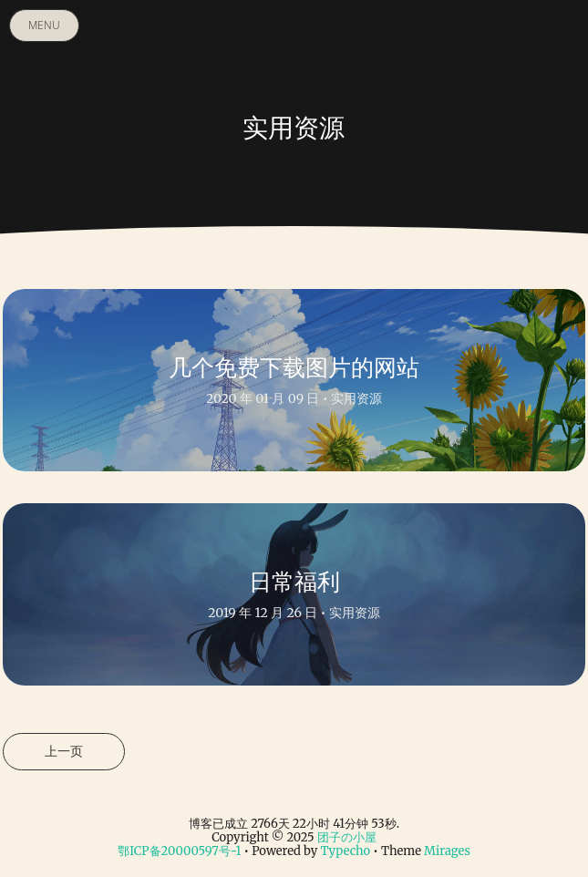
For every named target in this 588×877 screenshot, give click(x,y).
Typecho (345, 851)
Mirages (447, 851)
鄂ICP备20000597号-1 (179, 851)
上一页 (64, 751)
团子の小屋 (347, 837)
